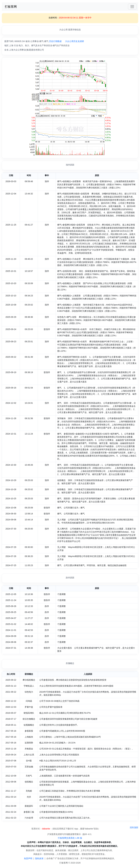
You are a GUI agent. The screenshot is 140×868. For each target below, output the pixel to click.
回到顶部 (134, 827)
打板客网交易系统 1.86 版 (70, 838)
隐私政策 (39, 858)
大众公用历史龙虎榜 (74, 41)
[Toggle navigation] (132, 7)
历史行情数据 (55, 41)
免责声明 (28, 858)
